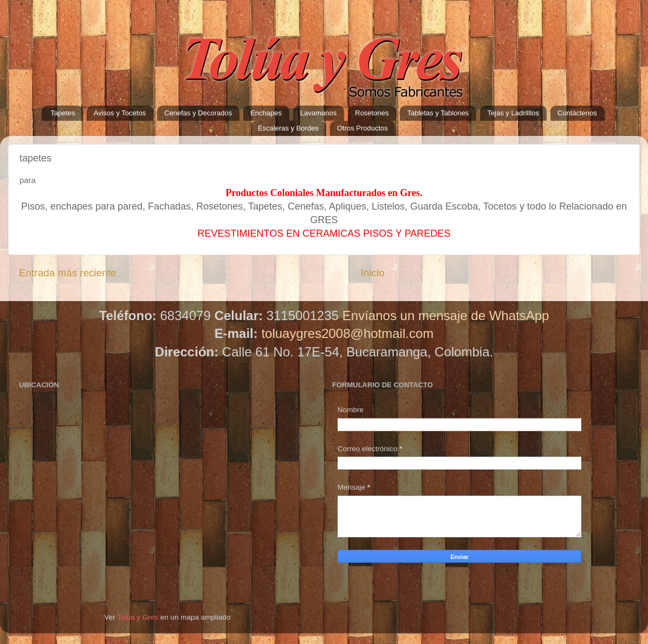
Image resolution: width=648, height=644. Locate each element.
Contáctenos (577, 113)
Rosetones (372, 113)
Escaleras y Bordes (288, 128)
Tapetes (63, 113)
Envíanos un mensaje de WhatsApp (446, 316)
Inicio (373, 273)
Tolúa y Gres (138, 617)
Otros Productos (362, 128)
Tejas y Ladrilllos (513, 113)
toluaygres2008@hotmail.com (347, 333)
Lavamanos (318, 113)
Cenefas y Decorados (198, 113)
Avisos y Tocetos (120, 113)
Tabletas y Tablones (438, 113)
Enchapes (266, 113)
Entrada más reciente (68, 273)
